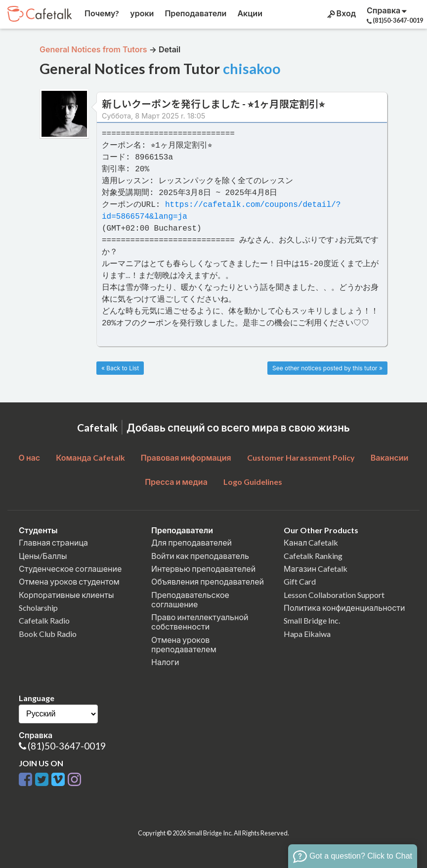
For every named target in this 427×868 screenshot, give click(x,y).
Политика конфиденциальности (344, 608)
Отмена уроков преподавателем (184, 644)
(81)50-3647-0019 (67, 746)
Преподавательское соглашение (190, 599)
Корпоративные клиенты (66, 595)
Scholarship (38, 608)
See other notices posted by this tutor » (327, 368)
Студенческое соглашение (70, 569)
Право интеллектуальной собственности (200, 622)
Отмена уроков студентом (69, 581)
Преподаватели (195, 13)
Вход (341, 13)
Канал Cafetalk (311, 542)
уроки (141, 13)
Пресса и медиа (176, 482)
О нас (30, 457)
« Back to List (120, 368)
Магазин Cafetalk (316, 569)
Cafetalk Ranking (313, 556)
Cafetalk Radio (44, 620)
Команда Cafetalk (90, 457)
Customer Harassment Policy (301, 457)
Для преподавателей (192, 542)
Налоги (165, 662)
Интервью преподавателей (203, 569)
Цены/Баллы (43, 556)
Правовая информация (186, 457)
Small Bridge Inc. (312, 620)
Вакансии (390, 457)
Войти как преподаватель (200, 556)
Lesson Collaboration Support (334, 595)
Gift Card (300, 581)
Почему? (101, 13)
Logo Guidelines (253, 482)
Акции (249, 13)
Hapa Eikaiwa (307, 634)
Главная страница (53, 542)
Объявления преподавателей (208, 581)
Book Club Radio (48, 634)
